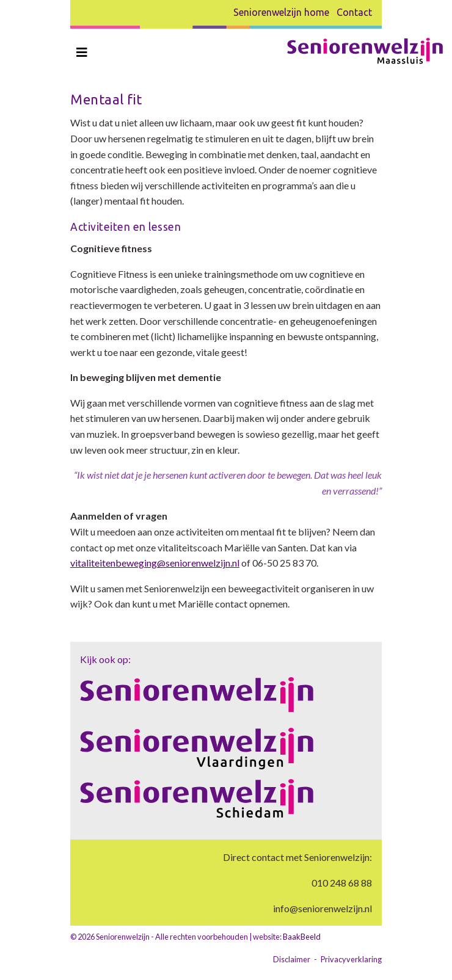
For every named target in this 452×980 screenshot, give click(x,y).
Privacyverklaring (351, 959)
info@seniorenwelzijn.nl (323, 908)
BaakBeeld (302, 937)
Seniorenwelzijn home (281, 12)
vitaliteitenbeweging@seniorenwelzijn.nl (155, 563)
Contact (354, 12)
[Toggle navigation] (82, 52)
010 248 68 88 (342, 883)
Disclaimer (292, 959)
